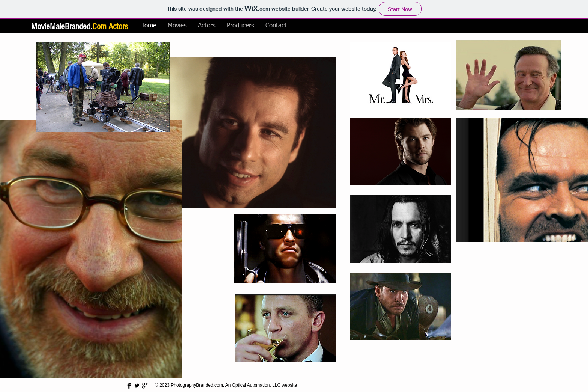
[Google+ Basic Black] (145, 386)
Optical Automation (251, 385)
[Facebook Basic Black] (129, 386)
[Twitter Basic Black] (137, 386)
